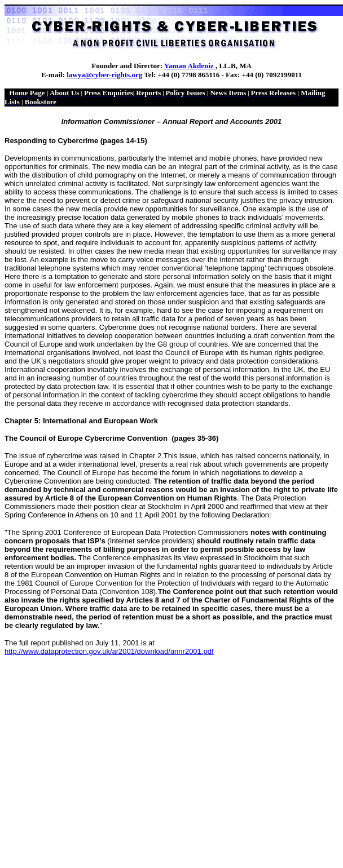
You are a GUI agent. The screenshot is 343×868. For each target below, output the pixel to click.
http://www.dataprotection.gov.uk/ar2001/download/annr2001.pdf (109, 651)
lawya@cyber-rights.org (104, 75)
